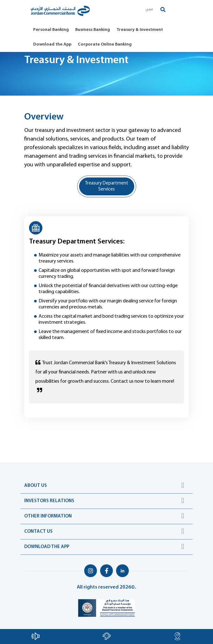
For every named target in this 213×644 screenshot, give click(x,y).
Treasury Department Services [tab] (107, 186)
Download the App (52, 44)
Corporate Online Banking (105, 44)
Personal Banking (51, 30)
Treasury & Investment (140, 30)
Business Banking (93, 30)
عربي (149, 9)
